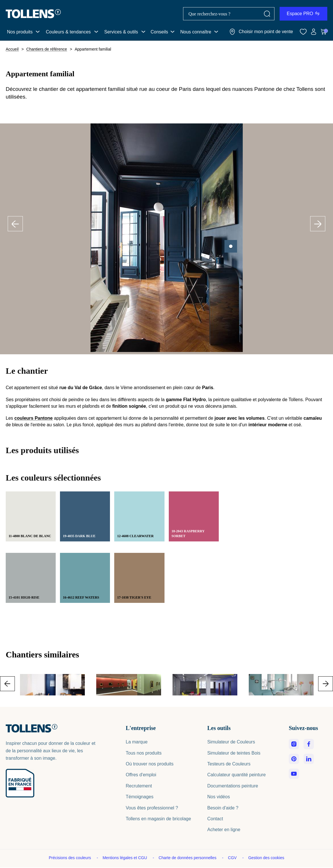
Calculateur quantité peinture (237, 775)
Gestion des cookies (266, 858)
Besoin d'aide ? (223, 808)
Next (318, 224)
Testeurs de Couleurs (229, 764)
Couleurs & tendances (68, 32)
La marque (137, 742)
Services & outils (121, 32)
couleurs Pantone (33, 418)
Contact (215, 819)
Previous (15, 224)
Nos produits (20, 32)
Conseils (159, 32)
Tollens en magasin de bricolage (158, 819)
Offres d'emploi (141, 775)
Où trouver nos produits (150, 764)
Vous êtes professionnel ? (152, 808)
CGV (233, 858)
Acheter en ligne (224, 830)
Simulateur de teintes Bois (234, 753)
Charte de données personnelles (188, 858)
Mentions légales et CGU (125, 858)
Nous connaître (196, 32)
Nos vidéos (219, 797)
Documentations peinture (233, 786)
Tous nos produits (144, 753)
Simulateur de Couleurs (231, 742)
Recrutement (139, 786)
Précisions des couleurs (71, 858)
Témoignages (140, 797)
